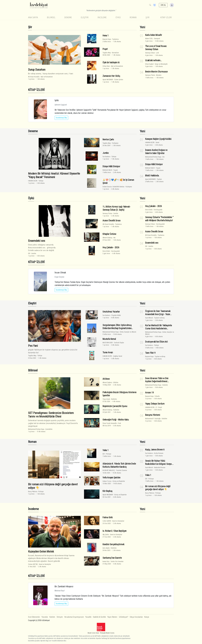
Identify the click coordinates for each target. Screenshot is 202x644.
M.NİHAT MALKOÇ (109, 470)
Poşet (105, 49)
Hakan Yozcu (107, 481)
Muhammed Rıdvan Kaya (153, 157)
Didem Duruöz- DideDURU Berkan (113, 187)
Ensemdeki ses (37, 241)
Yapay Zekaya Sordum (155, 404)
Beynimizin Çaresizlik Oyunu (115, 406)
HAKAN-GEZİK (33, 181)
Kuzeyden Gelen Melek (41, 551)
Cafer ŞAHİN (107, 521)
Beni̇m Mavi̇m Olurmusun (156, 72)
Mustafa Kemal (109, 339)
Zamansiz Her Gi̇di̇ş (111, 76)
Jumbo (106, 153)
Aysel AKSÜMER (108, 80)
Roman (133, 17)
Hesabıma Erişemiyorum (74, 617)
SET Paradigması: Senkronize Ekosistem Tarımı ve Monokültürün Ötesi (51, 415)
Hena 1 (106, 36)
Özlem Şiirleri (119, 80)
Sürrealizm (115, 53)
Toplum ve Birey (159, 318)
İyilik (57, 100)
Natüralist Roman (160, 467)
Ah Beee (106, 379)
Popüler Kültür (116, 315)
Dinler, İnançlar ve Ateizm (128, 332)
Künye (147, 617)
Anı (114, 238)
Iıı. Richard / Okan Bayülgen (115, 531)
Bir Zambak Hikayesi (64, 586)
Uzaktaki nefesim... (154, 60)
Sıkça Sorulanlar (136, 617)
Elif (29, 253)
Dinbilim (165, 385)
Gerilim (34, 253)
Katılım (52, 617)
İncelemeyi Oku (61, 118)
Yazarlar (45, 617)
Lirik (157, 53)
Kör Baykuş (107, 491)
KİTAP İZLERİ (166, 17)
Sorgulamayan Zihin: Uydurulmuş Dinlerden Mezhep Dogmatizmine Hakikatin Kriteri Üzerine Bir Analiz (118, 328)
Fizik (119, 423)
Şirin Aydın (106, 548)
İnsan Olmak (60, 273)
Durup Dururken (37, 70)
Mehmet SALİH (107, 170)
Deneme (68, 17)
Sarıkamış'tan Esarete (112, 558)
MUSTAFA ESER (108, 343)
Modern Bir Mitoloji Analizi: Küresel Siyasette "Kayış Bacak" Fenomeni (54, 175)
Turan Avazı (108, 352)
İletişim (60, 617)
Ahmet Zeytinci (107, 382)
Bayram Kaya (107, 39)
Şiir (147, 17)
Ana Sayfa (33, 17)
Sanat (157, 142)
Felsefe (157, 396)
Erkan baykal (149, 64)
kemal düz (106, 561)
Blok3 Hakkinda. (152, 176)
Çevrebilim (49, 429)
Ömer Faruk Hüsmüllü (110, 423)
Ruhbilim (114, 399)
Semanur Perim (150, 75)
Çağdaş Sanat (118, 356)
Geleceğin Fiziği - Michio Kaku (116, 420)
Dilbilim (116, 382)
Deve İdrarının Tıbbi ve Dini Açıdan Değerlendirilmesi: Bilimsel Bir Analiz (157, 381)
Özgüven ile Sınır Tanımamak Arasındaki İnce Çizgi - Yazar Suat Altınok (158, 314)
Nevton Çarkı (108, 139)
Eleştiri (85, 17)
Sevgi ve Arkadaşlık (161, 64)
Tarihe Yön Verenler (117, 561)
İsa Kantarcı (106, 157)
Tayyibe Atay (107, 53)
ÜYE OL (163, 5)
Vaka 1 (106, 450)
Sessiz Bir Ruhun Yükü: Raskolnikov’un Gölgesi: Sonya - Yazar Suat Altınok (159, 464)
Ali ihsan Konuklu (34, 77)
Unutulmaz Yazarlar (111, 312)
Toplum (159, 179)
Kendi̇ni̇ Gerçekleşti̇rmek (113, 544)
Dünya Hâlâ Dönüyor (111, 166)
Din (163, 157)
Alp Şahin (106, 535)
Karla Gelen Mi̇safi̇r (154, 35)
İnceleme (102, 17)
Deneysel (157, 39)
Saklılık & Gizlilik (99, 617)
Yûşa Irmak (106, 399)
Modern (159, 75)
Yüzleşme (115, 143)
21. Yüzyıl (159, 407)
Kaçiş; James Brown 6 (155, 450)
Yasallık (88, 617)
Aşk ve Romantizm (47, 77)
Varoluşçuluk (115, 251)
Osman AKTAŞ (33, 564)
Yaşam (116, 170)
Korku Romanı (159, 453)
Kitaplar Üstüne (109, 234)
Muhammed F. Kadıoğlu (153, 419)
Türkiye (41, 181)
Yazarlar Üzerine (121, 470)
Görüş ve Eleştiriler (119, 481)
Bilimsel (51, 17)
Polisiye (41, 491)
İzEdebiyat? (124, 617)
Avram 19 (149, 393)
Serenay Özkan (150, 53)
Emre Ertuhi (106, 251)
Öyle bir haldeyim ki (111, 62)
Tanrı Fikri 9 (150, 353)
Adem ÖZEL (149, 39)
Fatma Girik (108, 517)
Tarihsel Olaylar (119, 343)
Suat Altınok (149, 318)
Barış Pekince (33, 491)
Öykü (118, 17)
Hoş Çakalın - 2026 (111, 247)
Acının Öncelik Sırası (111, 221)
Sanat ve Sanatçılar (45, 564)
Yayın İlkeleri (112, 617)
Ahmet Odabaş (107, 238)
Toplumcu (115, 39)
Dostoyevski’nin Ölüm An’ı (156, 342)
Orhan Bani (106, 66)
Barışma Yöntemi (153, 415)
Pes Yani (33, 346)
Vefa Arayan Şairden (111, 478)
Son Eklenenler (34, 617)
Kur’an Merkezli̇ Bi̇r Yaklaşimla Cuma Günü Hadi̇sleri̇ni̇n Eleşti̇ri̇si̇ (158, 329)
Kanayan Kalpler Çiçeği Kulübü (158, 139)
